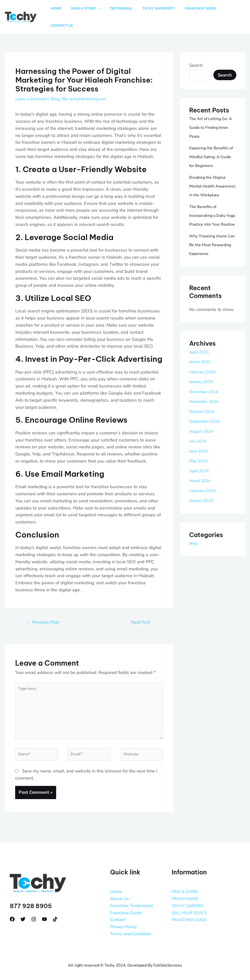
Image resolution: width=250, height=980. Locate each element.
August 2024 (202, 434)
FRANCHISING (186, 892)
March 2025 (201, 364)
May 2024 (199, 463)
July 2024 (199, 444)
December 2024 (205, 394)
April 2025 (200, 355)
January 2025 (203, 384)
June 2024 (200, 454)
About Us (120, 892)
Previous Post (43, 607)
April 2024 (200, 473)
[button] (101, 10)
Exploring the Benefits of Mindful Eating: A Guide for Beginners (211, 142)
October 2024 (203, 414)
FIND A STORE (187, 885)
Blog (59, 84)
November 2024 (205, 404)
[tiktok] (55, 913)
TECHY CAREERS (189, 899)
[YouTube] (44, 913)
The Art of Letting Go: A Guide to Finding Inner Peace (211, 113)
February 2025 (204, 374)
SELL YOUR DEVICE (192, 906)
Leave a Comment (33, 84)
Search (196, 50)
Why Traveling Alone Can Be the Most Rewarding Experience (212, 248)
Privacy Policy (123, 920)
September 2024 (206, 424)
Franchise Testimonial (131, 899)
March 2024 (201, 483)
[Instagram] (34, 913)
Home (116, 885)
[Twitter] (23, 913)
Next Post (141, 609)
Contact (118, 913)
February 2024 (204, 493)
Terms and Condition (130, 927)
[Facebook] (12, 913)
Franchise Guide (126, 906)
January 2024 (203, 503)
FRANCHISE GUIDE (191, 913)
